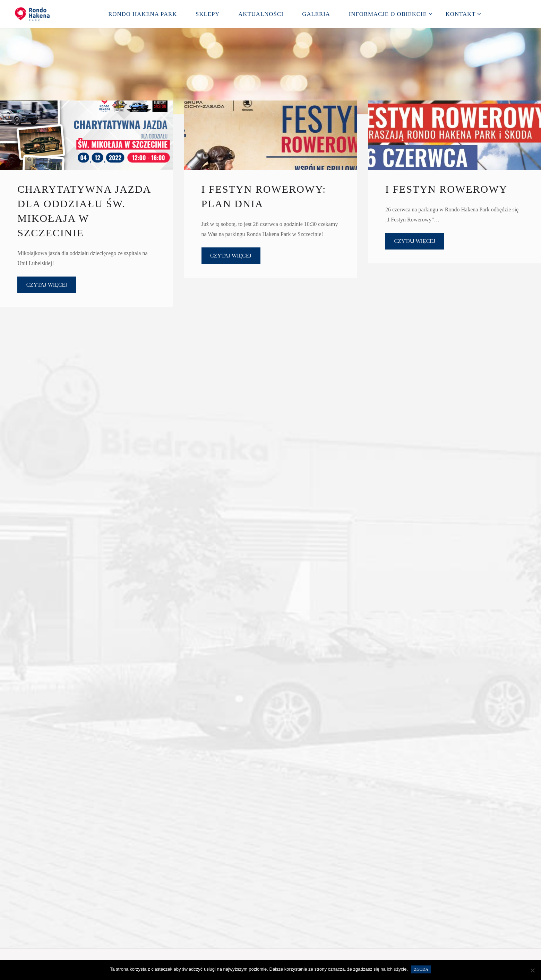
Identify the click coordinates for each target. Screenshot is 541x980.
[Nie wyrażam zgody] (532, 970)
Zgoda (421, 969)
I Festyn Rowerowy (446, 189)
